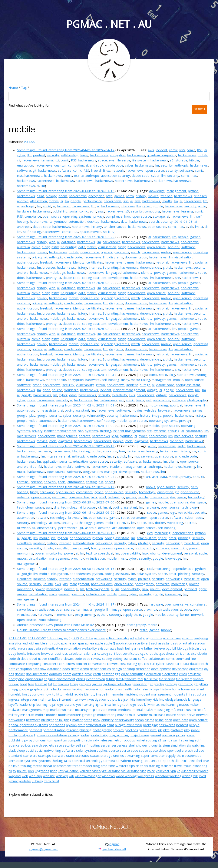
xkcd (202, 776)
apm (81, 643)
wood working (126, 776)
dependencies (151, 267)
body (12, 653)
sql (179, 750)
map (46, 710)
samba (167, 740)
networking (104, 543)
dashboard (173, 664)
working (175, 776)
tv (51, 221)
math (70, 710)
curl (153, 664)
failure (110, 679)
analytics (15, 643)
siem (166, 745)
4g (66, 638)
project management (145, 735)
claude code (114, 165)
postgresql (27, 735)
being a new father (139, 648)
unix (31, 771)
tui (57, 160)
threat (37, 766)
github (168, 267)
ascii (155, 477)
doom (63, 196)
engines (50, 679)
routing (152, 740)
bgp (169, 648)
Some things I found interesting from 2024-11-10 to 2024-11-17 (66, 604)
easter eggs (111, 674)
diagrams (116, 257)
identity (79, 262)
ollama (173, 461)
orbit (81, 725)
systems (91, 431)
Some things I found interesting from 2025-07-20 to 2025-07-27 (66, 477)
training (154, 766)
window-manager (105, 472)
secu (58, 745)
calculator (76, 653)
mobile (203, 155)
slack (12, 750)
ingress (14, 699)
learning (187, 211)
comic (173, 150)
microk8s (184, 710)
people (76, 201)
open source (155, 170)
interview (128, 206)
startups (44, 755)
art (148, 477)
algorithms (154, 638)
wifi (122, 400)
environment (66, 679)
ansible (40, 643)
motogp (90, 715)
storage (181, 160)
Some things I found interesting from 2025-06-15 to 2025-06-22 (66, 512)
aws (151, 150)
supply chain (132, 614)
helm (144, 689)
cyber (21, 155)
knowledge (157, 191)
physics (118, 730)
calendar (90, 653)
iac (76, 694)
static (70, 755)
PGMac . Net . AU (109, 24)
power (194, 548)
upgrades (42, 771)
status (95, 755)
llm (29, 155)
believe (159, 648)
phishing (184, 538)
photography (197, 400)
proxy (181, 735)
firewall (96, 170)
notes (88, 720)
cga (143, 653)
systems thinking (50, 761)
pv (26, 740)
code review (92, 658)
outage (145, 385)
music (21, 472)
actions (54, 523)
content (82, 664)
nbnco (181, 715)
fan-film (131, 679)
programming (85, 614)
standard (15, 755)
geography (156, 684)
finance (199, 679)
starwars (59, 755)
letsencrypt (72, 704)
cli (18, 160)
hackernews (99, 155)
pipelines (131, 730)
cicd (150, 523)
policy (195, 730)
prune (190, 735)
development (118, 278)
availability (119, 395)
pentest (39, 155)
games (119, 196)
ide (197, 390)
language (113, 272)
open (46, 390)
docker (160, 523)
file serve (123, 160)
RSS (182, 150)
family (120, 679)
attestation (39, 201)
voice (151, 771)
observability (47, 528)
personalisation (54, 730)
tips (132, 766)
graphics (36, 689)
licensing (88, 704)
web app (35, 776)
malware (15, 710)
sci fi (93, 211)
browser (63, 206)
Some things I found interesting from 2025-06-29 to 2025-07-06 (66, 502)
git (34, 170)
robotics (129, 740)
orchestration (96, 725)
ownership (134, 725)
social (47, 206)
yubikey (37, 781)
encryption (118, 155)
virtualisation (38, 558)
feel (140, 679)
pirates (144, 730)
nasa (162, 715)
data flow (39, 669)
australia (23, 247)
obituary (108, 720)
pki (160, 730)
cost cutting (128, 664)
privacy (99, 216)
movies (153, 196)
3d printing (69, 247)
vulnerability (85, 385)
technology (147, 492)
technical (79, 761)
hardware (24, 211)
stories (119, 755)
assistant (165, 643)
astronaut (180, 643)
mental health (56, 380)
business (61, 653)
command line (79, 497)
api (74, 643)
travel (178, 766)
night (50, 720)
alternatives (118, 227)
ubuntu (48, 548)
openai (14, 725)
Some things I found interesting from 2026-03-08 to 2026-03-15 (66, 191)
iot (109, 699)
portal (13, 735)
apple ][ (110, 643)
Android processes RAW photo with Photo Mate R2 (55, 625)
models (52, 715)
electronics (170, 674)
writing (202, 375)
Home (13, 87)
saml (177, 740)
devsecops (180, 669)
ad (132, 638)
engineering (34, 679)
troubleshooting (49, 620)
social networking (48, 750)
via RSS (29, 142)
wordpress (146, 776)
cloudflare (71, 390)
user (54, 771)
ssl (196, 750)
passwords (167, 725)
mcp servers (27, 436)
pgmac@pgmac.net (44, 849)
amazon (188, 638)
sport (174, 405)
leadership (27, 704)
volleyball (163, 771)
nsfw (55, 247)
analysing (201, 638)
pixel (154, 730)
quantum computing (162, 155)
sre (177, 278)
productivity (99, 735)
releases (200, 196)
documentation (136, 257)
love (140, 704)
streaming (132, 755)
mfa (174, 710)
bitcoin (194, 160)
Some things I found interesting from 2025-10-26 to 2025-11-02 (66, 426)
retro (130, 196)
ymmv (13, 781)
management (177, 191)
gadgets (85, 684)
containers (198, 604)
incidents (178, 694)
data (124, 221)
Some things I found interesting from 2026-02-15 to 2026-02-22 (66, 237)
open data (181, 720)
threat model (82, 766)
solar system (146, 538)
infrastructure (196, 694)
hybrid (68, 694)
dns (173, 497)
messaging (162, 710)
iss (120, 699)
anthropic (97, 165)
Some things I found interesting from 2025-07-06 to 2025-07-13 (66, 487)
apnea (89, 643)
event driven (95, 679)
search (154, 221)
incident (162, 150)
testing (85, 451)
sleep (21, 750)
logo (133, 704)
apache (66, 643)
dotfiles (78, 674)
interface (52, 699)
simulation (178, 745)
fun (101, 482)
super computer (153, 755)
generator (139, 684)
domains (55, 674)
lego (173, 512)
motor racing (141, 380)
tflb (177, 761)
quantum (47, 740)
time (104, 766)
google (158, 206)
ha (50, 689)
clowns (69, 658)
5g (70, 638)
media (113, 710)
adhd (21, 380)
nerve (191, 715)
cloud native (38, 658)
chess (170, 653)
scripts (26, 745)
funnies (64, 684)
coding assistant (94, 278)
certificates (95, 262)
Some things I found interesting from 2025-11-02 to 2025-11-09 (66, 405)
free (122, 451)
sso (201, 750)
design (117, 669)
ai (206, 150)
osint (40, 196)
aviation (103, 648)
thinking (105, 431)
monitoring (175, 523)
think (184, 761)
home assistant (47, 410)
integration (29, 699)
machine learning (166, 704)
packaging (150, 725)
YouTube (87, 638)
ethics (81, 679)
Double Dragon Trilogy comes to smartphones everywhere (61, 630)
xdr (196, 776)
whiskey (62, 776)
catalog (103, 653)
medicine (125, 710)
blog (172, 375)
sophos (102, 750)
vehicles (150, 410)
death (75, 669)
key (149, 699)
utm (61, 771)
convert (113, 664)
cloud (25, 658)
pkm (166, 730)
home (176, 689)
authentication (28, 262)
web (52, 242)
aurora (22, 648)
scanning (187, 740)
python (193, 191)
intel (41, 699)
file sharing (167, 679)
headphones (113, 689)
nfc (43, 720)
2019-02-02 (37, 638)
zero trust (59, 497)
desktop (93, 221)
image (157, 415)
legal (115, 436)
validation (72, 771)
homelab (15, 694)
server (106, 745)
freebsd (166, 196)
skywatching (196, 745)
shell (103, 497)
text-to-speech (98, 553)
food (24, 684)
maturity (81, 710)
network (118, 170)
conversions (97, 664)
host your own (102, 548)
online (159, 720)
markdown (58, 710)
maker (92, 247)
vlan (143, 771)
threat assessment (57, 766)
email (173, 538)
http (109, 196)
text (147, 761)
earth (97, 674)
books (96, 451)
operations (57, 725)
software (24, 170)
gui (46, 689)
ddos (21, 278)
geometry (185, 684)
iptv (115, 699)
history (141, 196)
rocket (141, 740)
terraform (124, 761)
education (110, 451)
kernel (185, 614)
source (57, 390)
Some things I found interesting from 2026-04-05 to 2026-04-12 (66, 150)
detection (143, 669)
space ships (158, 750)
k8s (75, 451)
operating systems (77, 216)
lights (100, 704)
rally (96, 740)
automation (77, 221)
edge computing (133, 674)
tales (68, 761)
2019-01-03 (184, 221)
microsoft (199, 710)
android (23, 201)
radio (88, 740)
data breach (199, 664)
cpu (141, 664)
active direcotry (118, 638)
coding (107, 658)
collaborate (194, 431)
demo (85, 669)
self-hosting (70, 155)
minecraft (27, 715)
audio (202, 206)
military (14, 715)
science (37, 482)
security (53, 155)
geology (171, 684)
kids (156, 699)
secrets (85, 436)
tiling (86, 472)
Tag (24, 87)
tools (62, 482)
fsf (40, 466)
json (126, 699)
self (149, 400)
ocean (139, 720)
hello (136, 689)
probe (84, 735)
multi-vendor (139, 715)
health (127, 689)
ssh (126, 201)
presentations (57, 735)
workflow (162, 776)
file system (141, 160)
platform (177, 730)
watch (136, 252)
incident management (129, 390)
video (34, 420)
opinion (71, 725)
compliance (33, 216)
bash (121, 648)
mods (62, 715)
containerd (51, 664)
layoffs (167, 201)
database (68, 242)
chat (149, 653)
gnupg (13, 689)
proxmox (78, 558)
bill (174, 648)
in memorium (64, 614)
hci (101, 689)
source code (129, 750)
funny (84, 155)
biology (51, 196)
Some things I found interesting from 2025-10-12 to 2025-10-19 (66, 446)
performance (93, 201)
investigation (96, 699)
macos (22, 558)
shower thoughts (149, 745)
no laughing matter (69, 720)
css (147, 664)
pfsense (72, 730)
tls (137, 766)
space (102, 160)
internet (95, 267)
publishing (60, 211)
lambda (182, 699)
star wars (30, 755)
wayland (15, 776)
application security (115, 175)
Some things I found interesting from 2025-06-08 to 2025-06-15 (66, 533)
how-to (50, 694)
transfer (167, 766)
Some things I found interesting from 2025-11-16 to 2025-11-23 (66, 375)
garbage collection (117, 684)
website (49, 776)
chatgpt (159, 653)
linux (107, 170)
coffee (143, 658)
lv (145, 704)
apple (203, 553)
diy (206, 669)
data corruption (20, 669)
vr (187, 604)
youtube (60, 221)
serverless (25, 609)
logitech (123, 704)
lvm (150, 704)
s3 (172, 160)
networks (33, 720)
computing (152, 211)
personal (190, 553)
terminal (47, 160)
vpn (173, 771)
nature (171, 715)
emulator (194, 674)
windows (108, 776)
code (53, 441)
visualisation (107, 247)
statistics (82, 755)
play (32, 415)
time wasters (118, 766)
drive (88, 674)
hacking (77, 689)
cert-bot (115, 653)
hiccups (154, 689)
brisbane (34, 653)
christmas (183, 653)
